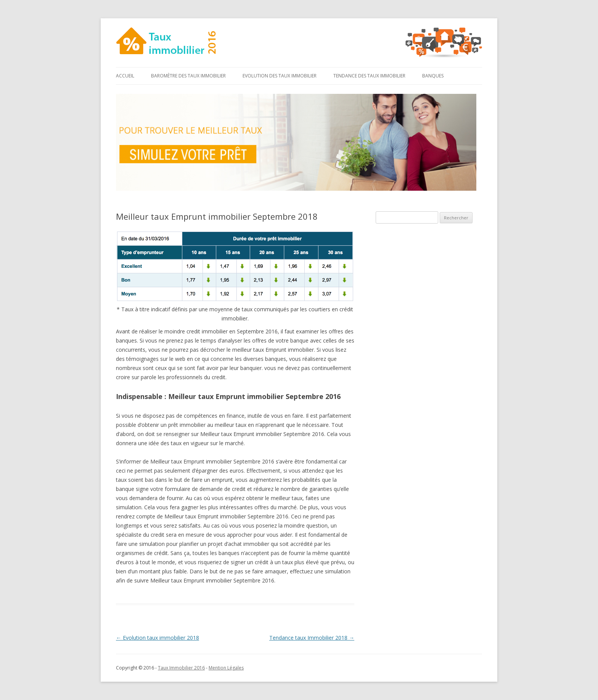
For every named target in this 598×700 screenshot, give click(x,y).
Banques (433, 76)
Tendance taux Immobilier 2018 (312, 638)
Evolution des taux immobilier (280, 76)
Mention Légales (226, 668)
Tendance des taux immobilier (369, 76)
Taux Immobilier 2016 (181, 668)
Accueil (125, 76)
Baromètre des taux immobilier (188, 76)
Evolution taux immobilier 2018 (158, 638)
